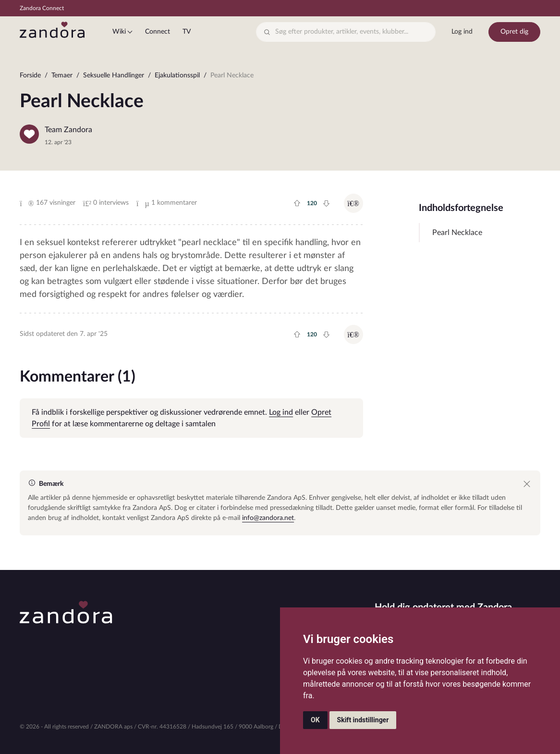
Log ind (462, 32)
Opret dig (514, 32)
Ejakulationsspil (177, 75)
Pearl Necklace (457, 233)
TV (187, 32)
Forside (30, 75)
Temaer (62, 75)
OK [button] (315, 720)
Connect (158, 32)
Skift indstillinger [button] (363, 720)
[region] (280, 78)
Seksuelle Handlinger (114, 75)
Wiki (119, 32)
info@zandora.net (268, 518)
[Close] (527, 484)
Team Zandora (68, 130)
